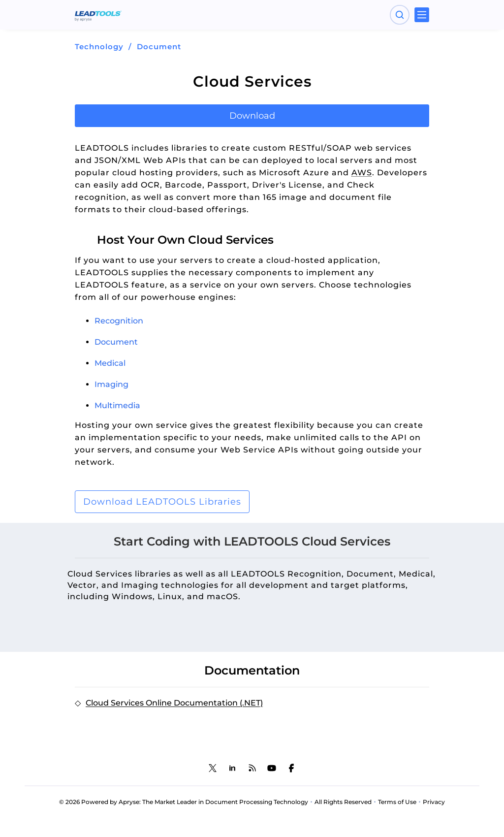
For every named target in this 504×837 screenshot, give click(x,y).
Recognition (119, 321)
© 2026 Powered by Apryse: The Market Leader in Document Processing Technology (184, 802)
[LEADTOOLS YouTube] (272, 768)
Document (159, 47)
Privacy (434, 802)
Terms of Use (397, 802)
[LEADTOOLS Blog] (252, 768)
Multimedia (117, 405)
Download (252, 116)
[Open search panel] (400, 15)
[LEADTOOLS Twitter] (213, 768)
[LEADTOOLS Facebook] (291, 768)
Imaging (111, 384)
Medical (110, 363)
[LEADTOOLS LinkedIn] (232, 768)
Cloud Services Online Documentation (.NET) (174, 703)
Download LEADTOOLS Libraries (162, 502)
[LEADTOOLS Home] (98, 15)
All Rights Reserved (343, 802)
